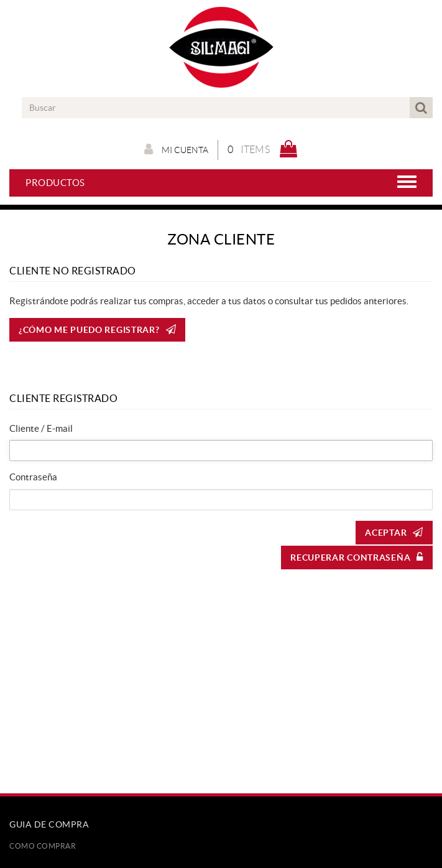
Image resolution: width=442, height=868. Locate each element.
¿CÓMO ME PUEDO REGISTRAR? (97, 329)
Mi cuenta (176, 149)
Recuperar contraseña (357, 557)
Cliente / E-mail (41, 428)
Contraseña (33, 477)
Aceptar (394, 532)
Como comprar (43, 846)
